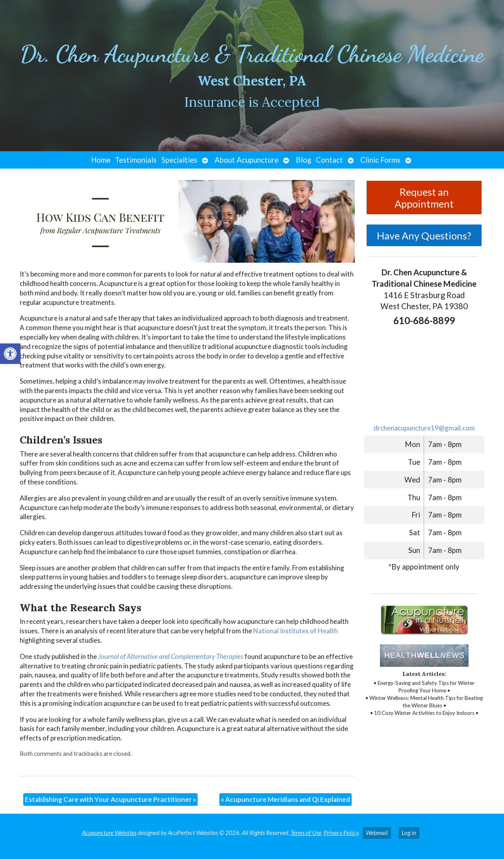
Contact (329, 160)
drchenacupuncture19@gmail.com (424, 428)
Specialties (179, 160)
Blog (303, 160)
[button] (10, 354)
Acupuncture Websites (109, 833)
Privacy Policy (341, 833)
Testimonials (136, 160)
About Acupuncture (246, 160)
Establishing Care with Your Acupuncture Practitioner (110, 799)
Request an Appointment (424, 198)
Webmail (377, 833)
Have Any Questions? (424, 236)
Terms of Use (306, 833)
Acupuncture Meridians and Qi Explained (285, 799)
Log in (409, 833)
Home (101, 160)
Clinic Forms (380, 160)
